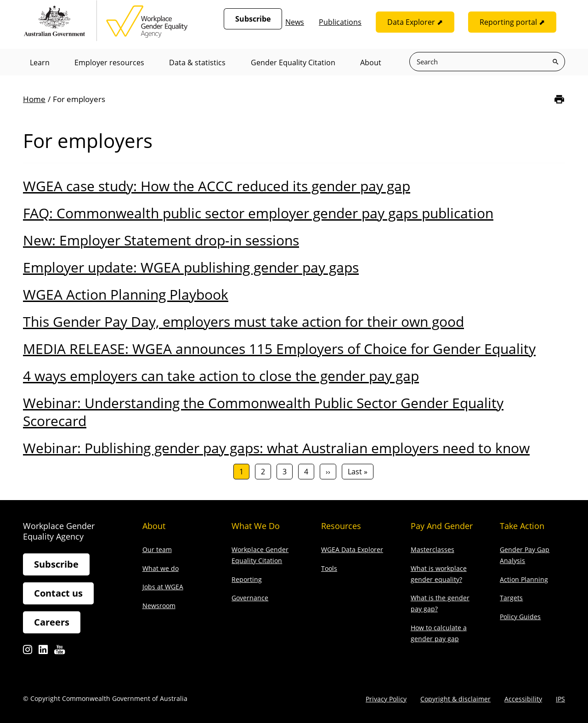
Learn (40, 63)
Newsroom (159, 606)
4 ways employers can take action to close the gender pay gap (221, 376)
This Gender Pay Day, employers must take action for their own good (243, 322)
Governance (250, 598)
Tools (329, 568)
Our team (157, 549)
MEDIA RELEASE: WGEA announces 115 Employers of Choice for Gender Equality (279, 349)
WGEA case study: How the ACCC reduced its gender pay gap (217, 186)
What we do (161, 568)
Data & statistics (198, 63)
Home (34, 99)
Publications (340, 22)
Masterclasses (433, 549)
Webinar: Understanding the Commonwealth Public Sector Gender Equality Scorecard (263, 412)
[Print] (559, 100)
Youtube (59, 652)
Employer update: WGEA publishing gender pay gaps (191, 267)
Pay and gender (442, 526)
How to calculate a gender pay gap (439, 633)
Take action (522, 526)
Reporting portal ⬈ (512, 22)
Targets (511, 598)
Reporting (247, 579)
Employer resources (110, 63)
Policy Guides (520, 617)
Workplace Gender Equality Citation (260, 555)
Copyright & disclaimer (455, 699)
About (372, 63)
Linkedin (43, 652)
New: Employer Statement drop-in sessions (161, 240)
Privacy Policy (386, 699)
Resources (341, 526)
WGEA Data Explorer (352, 549)
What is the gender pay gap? (440, 604)
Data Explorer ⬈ (415, 22)
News (295, 22)
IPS (560, 699)
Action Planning (524, 579)
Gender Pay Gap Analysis (525, 555)
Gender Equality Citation (294, 63)
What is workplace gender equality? (439, 574)
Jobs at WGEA (163, 587)
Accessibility (523, 699)
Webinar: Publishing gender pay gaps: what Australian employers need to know (276, 448)
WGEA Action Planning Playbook (126, 294)
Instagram (28, 652)
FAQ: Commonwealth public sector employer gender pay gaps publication (258, 213)
